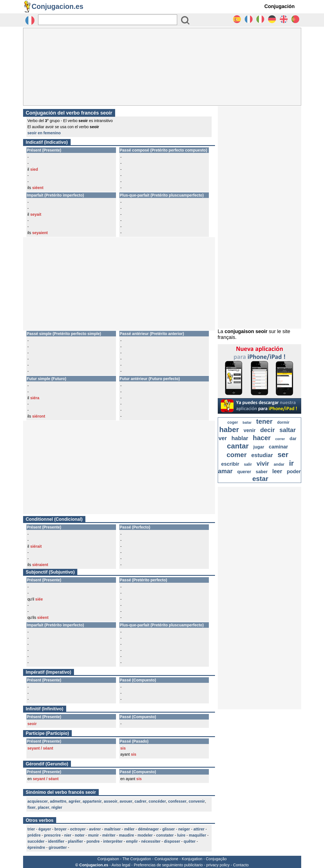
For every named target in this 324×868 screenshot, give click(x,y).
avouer (126, 801)
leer (277, 471)
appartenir (92, 801)
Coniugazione (167, 859)
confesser (177, 801)
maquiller (197, 835)
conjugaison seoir (246, 331)
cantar (238, 446)
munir (93, 835)
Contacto (241, 865)
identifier (56, 841)
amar (225, 471)
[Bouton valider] (185, 20)
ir (291, 463)
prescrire (52, 835)
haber (229, 430)
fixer (32, 807)
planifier (75, 841)
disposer (172, 841)
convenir (197, 801)
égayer (45, 829)
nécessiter (151, 841)
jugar (259, 447)
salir (248, 464)
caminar (279, 447)
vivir (263, 464)
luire (181, 835)
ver (223, 438)
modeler (145, 835)
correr (280, 439)
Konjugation (192, 859)
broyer (61, 829)
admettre (58, 801)
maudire (127, 835)
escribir (230, 464)
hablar (240, 438)
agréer (74, 801)
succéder (36, 841)
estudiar (262, 455)
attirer (199, 829)
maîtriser (112, 829)
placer (44, 807)
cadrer (141, 801)
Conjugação (216, 859)
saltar (288, 430)
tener (264, 421)
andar (279, 464)
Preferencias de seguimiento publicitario (168, 865)
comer (237, 455)
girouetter (58, 847)
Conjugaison (108, 859)
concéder (157, 801)
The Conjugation (137, 859)
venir (250, 430)
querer (244, 472)
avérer (95, 829)
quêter (190, 841)
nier (68, 835)
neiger (184, 829)
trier (31, 829)
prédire (34, 835)
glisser (168, 829)
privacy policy (218, 865)
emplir (132, 841)
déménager (148, 829)
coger (233, 422)
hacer (262, 438)
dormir (283, 422)
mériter (109, 835)
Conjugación (280, 6)
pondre (93, 841)
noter (80, 835)
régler (57, 807)
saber (262, 472)
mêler (129, 829)
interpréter (113, 841)
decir (267, 430)
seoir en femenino (44, 133)
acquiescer (38, 801)
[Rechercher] (108, 20)
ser (283, 455)
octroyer (78, 829)
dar (293, 439)
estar (260, 479)
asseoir (111, 801)
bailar (247, 423)
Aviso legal (121, 865)
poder (294, 472)
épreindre (36, 847)
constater (165, 835)
